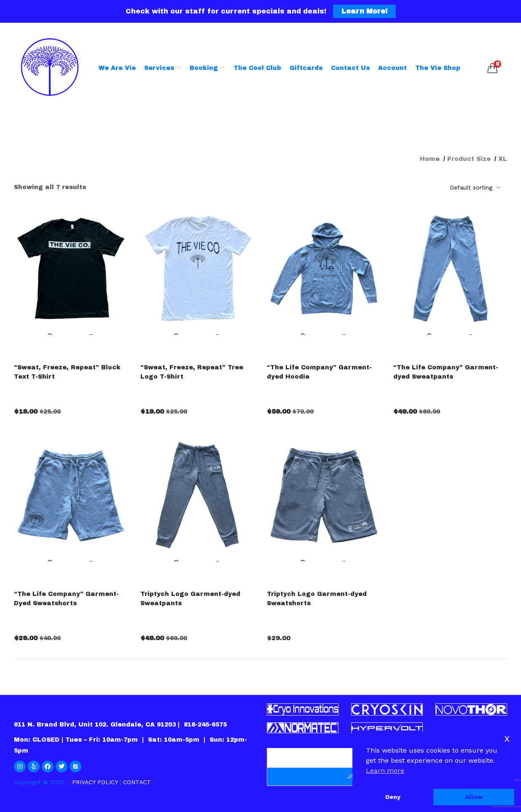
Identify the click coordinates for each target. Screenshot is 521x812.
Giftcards (306, 68)
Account (392, 68)
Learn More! (364, 11)
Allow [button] (474, 797)
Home (430, 159)
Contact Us (350, 68)
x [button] (507, 738)
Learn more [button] (385, 771)
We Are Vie (117, 68)
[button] (492, 68)
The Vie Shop (438, 68)
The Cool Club (257, 68)
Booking (207, 68)
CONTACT (137, 782)
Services (163, 68)
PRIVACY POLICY (95, 782)
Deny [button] (393, 797)
